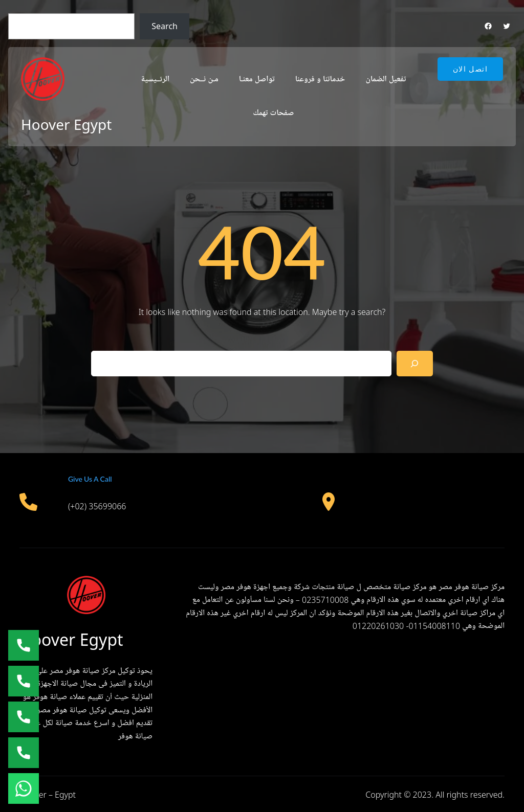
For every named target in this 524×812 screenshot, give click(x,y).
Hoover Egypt (66, 124)
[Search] (415, 363)
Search (165, 26)
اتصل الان (470, 69)
